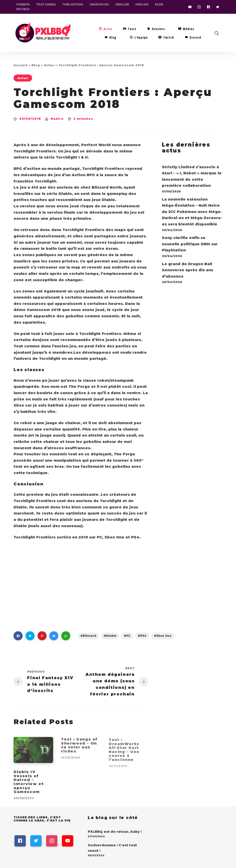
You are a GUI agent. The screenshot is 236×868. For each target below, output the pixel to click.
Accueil (21, 65)
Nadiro (57, 119)
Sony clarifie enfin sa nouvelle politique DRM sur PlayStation (190, 244)
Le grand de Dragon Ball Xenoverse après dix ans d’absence (188, 270)
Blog (36, 65)
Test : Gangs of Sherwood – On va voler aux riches (79, 748)
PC (128, 636)
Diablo (111, 636)
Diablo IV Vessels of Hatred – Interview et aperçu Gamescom (29, 785)
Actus (49, 65)
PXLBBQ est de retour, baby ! (115, 832)
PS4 (143, 636)
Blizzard (89, 636)
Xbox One (164, 636)
